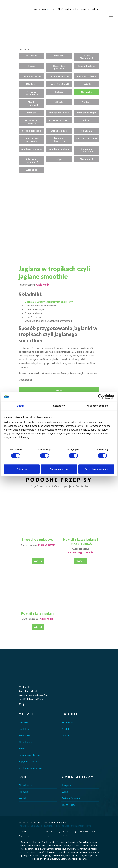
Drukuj (59, 390)
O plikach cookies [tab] (97, 406)
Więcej (38, 561)
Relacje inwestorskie (30, 755)
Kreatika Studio (35, 826)
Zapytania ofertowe (29, 761)
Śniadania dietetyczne (59, 140)
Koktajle (86, 84)
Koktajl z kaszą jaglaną (38, 613)
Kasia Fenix (43, 284)
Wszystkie (32, 55)
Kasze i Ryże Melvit (59, 84)
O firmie (23, 722)
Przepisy (66, 785)
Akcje (75, 832)
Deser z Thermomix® (87, 57)
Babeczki (59, 55)
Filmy (22, 748)
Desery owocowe (32, 76)
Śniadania (87, 131)
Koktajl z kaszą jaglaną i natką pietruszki (80, 541)
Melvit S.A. (22, 832)
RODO (65, 836)
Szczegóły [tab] (59, 406)
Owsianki (86, 102)
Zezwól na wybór (59, 469)
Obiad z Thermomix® (31, 103)
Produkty (24, 729)
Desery (31, 66)
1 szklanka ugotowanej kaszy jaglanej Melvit (49, 302)
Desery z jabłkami (87, 76)
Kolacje (59, 92)
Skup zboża (25, 735)
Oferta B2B (84, 832)
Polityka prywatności (52, 836)
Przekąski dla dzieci (59, 113)
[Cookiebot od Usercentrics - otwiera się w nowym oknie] (100, 397)
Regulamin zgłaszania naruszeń (30, 836)
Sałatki (86, 120)
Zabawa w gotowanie (80, 552)
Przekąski (32, 113)
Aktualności (25, 742)
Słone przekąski (59, 131)
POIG (93, 832)
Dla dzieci (31, 84)
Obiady (59, 102)
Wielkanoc (31, 170)
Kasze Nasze (68, 805)
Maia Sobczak (46, 545)
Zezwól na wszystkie (96, 469)
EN (53, 9)
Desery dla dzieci (87, 66)
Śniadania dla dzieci (87, 138)
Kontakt (66, 735)
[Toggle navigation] (111, 16)
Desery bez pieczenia (59, 67)
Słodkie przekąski (31, 131)
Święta (59, 159)
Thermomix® (87, 159)
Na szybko (86, 92)
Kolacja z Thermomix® (31, 93)
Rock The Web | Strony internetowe (73, 826)
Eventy (65, 792)
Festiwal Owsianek (72, 798)
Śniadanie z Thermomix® (31, 161)
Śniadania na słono (59, 149)
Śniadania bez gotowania (31, 140)
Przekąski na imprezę (31, 122)
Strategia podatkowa (30, 768)
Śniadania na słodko (32, 149)
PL (48, 9)
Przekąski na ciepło (87, 113)
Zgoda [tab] (21, 406)
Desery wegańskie (59, 76)
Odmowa (22, 469)
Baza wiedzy (55, 832)
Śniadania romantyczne (87, 150)
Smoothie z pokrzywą (38, 539)
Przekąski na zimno (59, 120)
